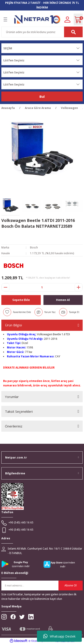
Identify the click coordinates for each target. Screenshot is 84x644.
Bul (42, 96)
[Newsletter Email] (42, 586)
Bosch (34, 247)
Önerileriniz (14, 426)
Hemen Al (63, 300)
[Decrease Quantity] (5, 287)
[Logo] (37, 19)
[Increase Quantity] (79, 287)
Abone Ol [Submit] (71, 585)
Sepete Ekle (21, 300)
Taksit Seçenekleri (19, 411)
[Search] (42, 32)
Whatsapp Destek (59, 636)
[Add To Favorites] (17, 312)
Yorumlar (12, 397)
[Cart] (78, 19)
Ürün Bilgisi (13, 325)
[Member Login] (67, 19)
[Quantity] (42, 287)
